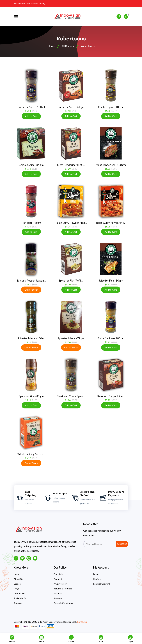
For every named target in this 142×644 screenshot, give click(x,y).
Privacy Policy (60, 584)
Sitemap (18, 603)
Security (57, 593)
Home (17, 574)
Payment (58, 579)
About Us (18, 579)
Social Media (20, 598)
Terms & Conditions (63, 603)
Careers (18, 584)
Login (96, 574)
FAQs (16, 589)
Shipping (58, 598)
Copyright (58, 574)
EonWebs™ (83, 622)
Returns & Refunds (63, 589)
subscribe (122, 544)
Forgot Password (102, 584)
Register (97, 579)
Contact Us (19, 593)
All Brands (68, 46)
